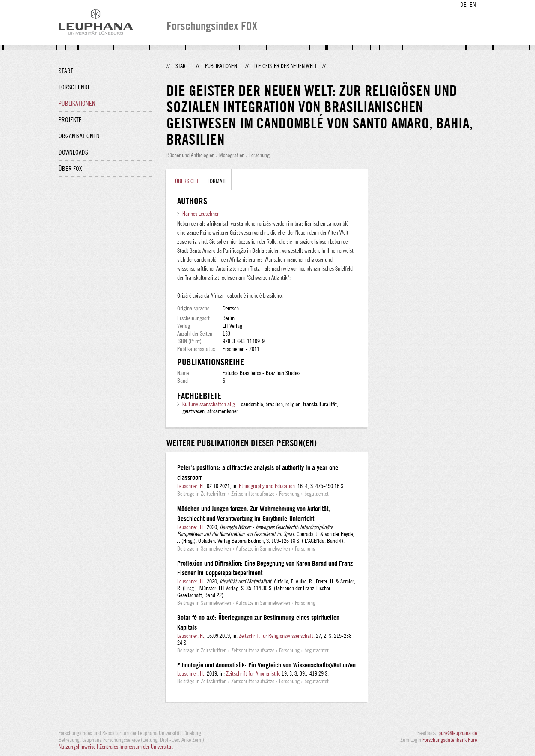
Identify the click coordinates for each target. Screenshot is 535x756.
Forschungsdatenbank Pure (450, 740)
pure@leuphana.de (458, 733)
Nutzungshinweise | (79, 747)
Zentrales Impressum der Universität (136, 747)
